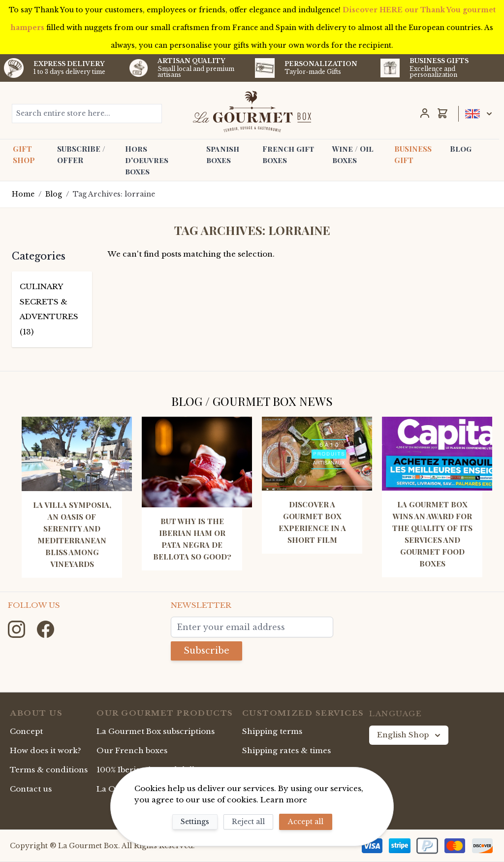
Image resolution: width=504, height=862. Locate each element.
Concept (26, 731)
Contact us (31, 789)
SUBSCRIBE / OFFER (81, 154)
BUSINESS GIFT (413, 154)
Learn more (284, 800)
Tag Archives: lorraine (114, 194)
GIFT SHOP (24, 154)
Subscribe (206, 651)
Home (23, 194)
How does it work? (46, 750)
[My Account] (425, 113)
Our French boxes (132, 750)
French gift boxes (288, 154)
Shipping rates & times (286, 750)
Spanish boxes (223, 154)
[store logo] (252, 111)
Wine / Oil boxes (353, 154)
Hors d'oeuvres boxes (147, 160)
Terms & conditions (49, 770)
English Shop (410, 735)
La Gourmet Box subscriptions (156, 731)
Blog (461, 149)
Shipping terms (272, 731)
